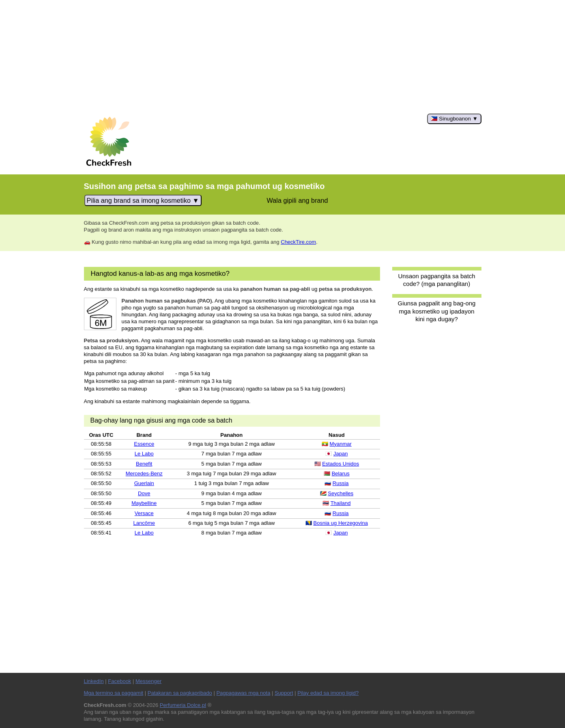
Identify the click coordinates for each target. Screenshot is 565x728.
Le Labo (144, 454)
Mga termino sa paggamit (114, 693)
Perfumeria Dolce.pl (183, 705)
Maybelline (144, 503)
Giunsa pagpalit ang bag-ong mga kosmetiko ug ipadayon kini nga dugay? (437, 311)
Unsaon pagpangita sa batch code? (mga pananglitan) (436, 280)
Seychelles (341, 493)
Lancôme (144, 523)
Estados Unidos (341, 464)
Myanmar (341, 444)
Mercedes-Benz (144, 474)
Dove (144, 493)
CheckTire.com (298, 242)
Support (284, 693)
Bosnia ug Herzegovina (341, 523)
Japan (341, 454)
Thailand (341, 503)
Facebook (119, 681)
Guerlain (144, 483)
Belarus (341, 474)
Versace (144, 513)
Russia (341, 483)
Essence (144, 444)
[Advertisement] (283, 57)
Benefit (144, 464)
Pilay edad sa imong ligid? (328, 693)
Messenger (148, 681)
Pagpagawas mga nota (243, 693)
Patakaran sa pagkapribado (180, 693)
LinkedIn (94, 681)
